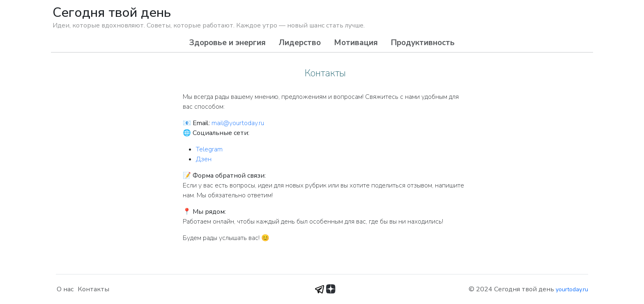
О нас (65, 289)
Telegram (209, 149)
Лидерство (300, 43)
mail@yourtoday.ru (238, 123)
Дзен (204, 159)
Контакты (93, 289)
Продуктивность (423, 43)
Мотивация (356, 43)
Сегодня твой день (112, 13)
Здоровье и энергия (228, 43)
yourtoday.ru (572, 289)
